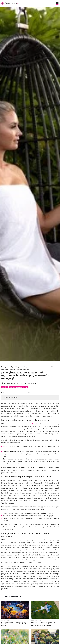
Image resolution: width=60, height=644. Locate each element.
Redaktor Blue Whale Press (13, 383)
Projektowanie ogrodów (18, 387)
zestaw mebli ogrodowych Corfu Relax (24, 424)
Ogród (5, 387)
